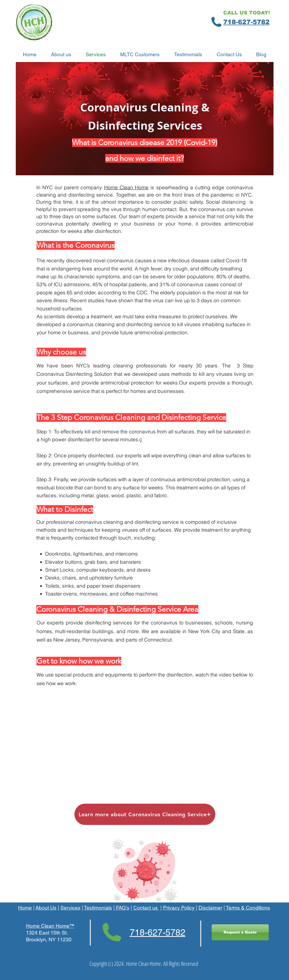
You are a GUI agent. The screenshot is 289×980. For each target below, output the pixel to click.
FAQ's (122, 908)
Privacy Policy (179, 908)
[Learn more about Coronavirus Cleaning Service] (145, 814)
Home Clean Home (126, 187)
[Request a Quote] (240, 932)
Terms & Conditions (248, 908)
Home (25, 908)
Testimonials (98, 908)
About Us (46, 908)
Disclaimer (210, 908)
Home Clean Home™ (50, 926)
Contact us (146, 908)
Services (70, 908)
